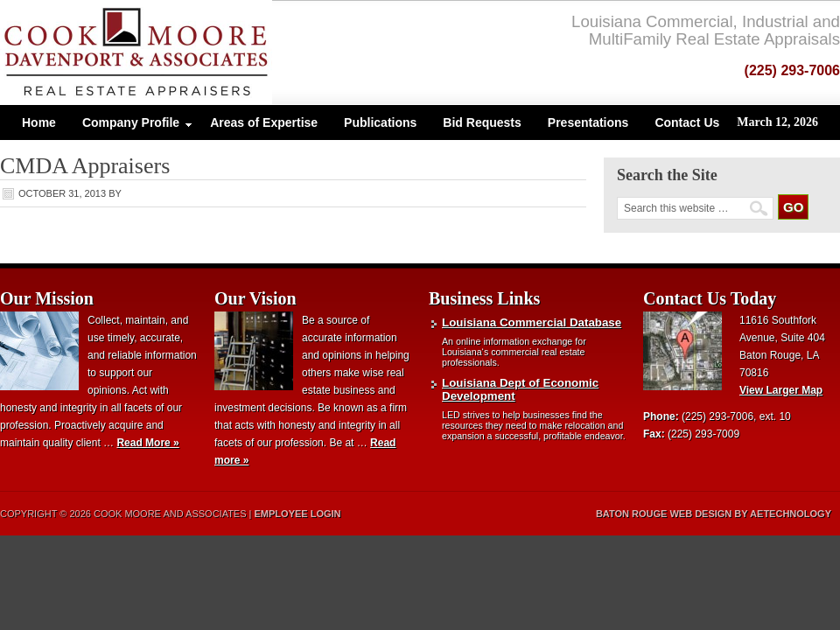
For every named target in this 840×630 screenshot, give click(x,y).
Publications (380, 122)
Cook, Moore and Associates (186, 52)
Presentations (588, 122)
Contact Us (687, 122)
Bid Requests (482, 122)
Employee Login (298, 514)
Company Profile (131, 126)
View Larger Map (781, 390)
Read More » (147, 443)
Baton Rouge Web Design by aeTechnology (714, 514)
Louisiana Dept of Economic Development (520, 389)
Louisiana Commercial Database (532, 322)
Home (39, 122)
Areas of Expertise (264, 122)
